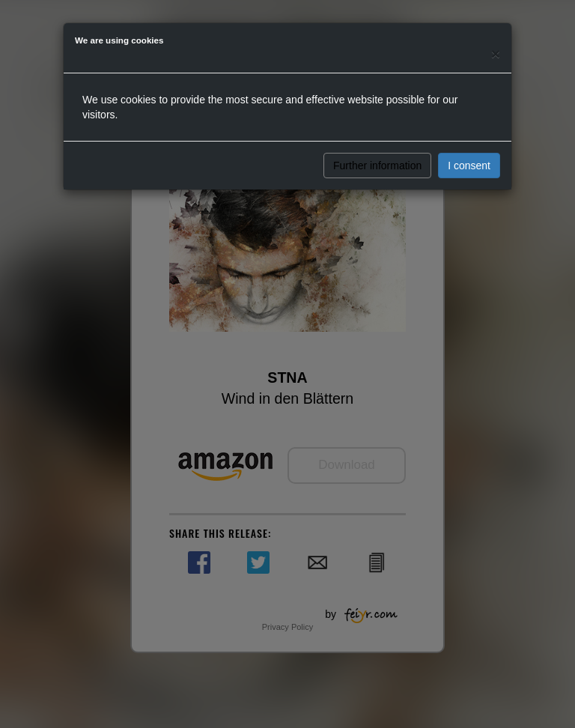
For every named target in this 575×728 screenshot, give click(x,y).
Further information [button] (377, 166)
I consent (469, 166)
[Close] (496, 54)
